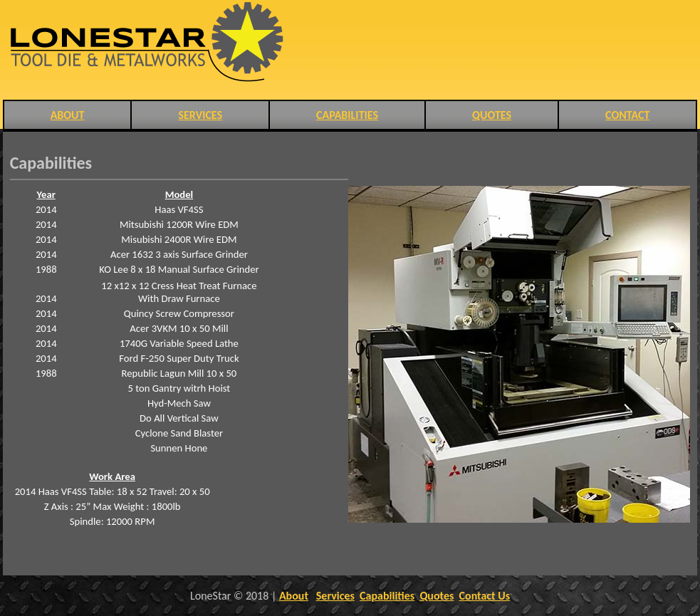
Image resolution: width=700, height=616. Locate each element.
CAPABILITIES (347, 115)
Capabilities (387, 596)
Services (335, 596)
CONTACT (627, 115)
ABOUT (68, 115)
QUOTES (492, 115)
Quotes (437, 596)
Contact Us (485, 596)
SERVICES (200, 115)
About (294, 596)
